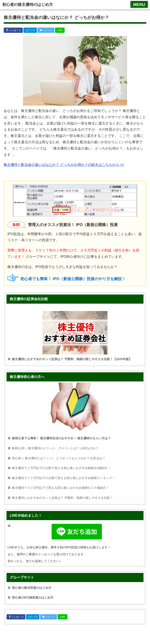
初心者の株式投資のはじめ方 (32, 588)
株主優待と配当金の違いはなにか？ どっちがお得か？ (56, 17)
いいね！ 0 (13, 30)
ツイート (46, 30)
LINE (60, 30)
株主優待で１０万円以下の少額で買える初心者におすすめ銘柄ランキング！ (64, 478)
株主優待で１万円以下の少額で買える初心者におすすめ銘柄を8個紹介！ (61, 468)
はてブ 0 (30, 30)
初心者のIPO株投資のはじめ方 (33, 597)
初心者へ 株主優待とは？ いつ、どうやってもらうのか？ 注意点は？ (59, 458)
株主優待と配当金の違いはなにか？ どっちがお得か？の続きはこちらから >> (64, 165)
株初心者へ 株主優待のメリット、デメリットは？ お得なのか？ (55, 448)
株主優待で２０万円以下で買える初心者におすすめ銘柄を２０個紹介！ (60, 488)
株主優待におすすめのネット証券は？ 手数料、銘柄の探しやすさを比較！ (62, 498)
